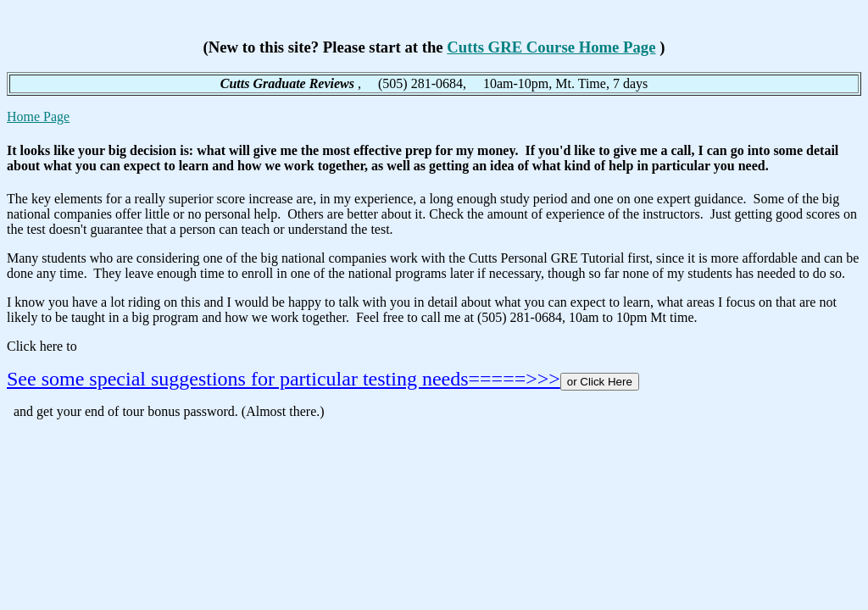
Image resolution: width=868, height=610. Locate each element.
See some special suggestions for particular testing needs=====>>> (284, 379)
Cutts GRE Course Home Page (551, 47)
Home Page (38, 116)
